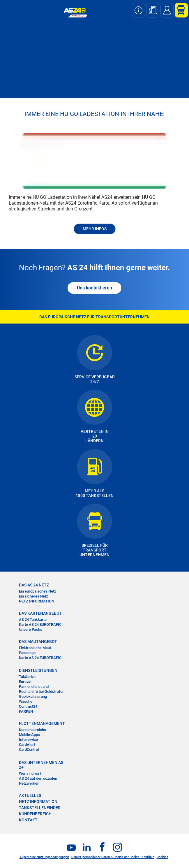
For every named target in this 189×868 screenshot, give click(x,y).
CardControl (29, 750)
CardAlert (27, 745)
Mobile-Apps (29, 735)
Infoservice (28, 740)
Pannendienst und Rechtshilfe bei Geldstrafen (42, 689)
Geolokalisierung (33, 696)
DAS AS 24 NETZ (34, 585)
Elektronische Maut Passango (35, 650)
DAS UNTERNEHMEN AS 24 (41, 765)
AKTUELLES (30, 795)
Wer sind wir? (30, 773)
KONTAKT (28, 820)
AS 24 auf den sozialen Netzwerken (38, 781)
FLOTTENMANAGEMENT (42, 723)
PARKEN (26, 711)
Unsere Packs (31, 629)
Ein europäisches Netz (38, 591)
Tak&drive (27, 677)
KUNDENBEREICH (35, 814)
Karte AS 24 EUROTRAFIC (40, 624)
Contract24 (28, 706)
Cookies (162, 857)
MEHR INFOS (95, 229)
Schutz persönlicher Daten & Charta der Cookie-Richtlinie (113, 857)
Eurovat (25, 682)
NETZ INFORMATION (37, 601)
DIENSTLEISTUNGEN (38, 670)
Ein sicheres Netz (33, 596)
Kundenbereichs (32, 730)
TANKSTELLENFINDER (40, 808)
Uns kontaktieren (95, 288)
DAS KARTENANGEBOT (40, 613)
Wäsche (26, 701)
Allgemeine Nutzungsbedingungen (44, 857)
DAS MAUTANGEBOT (38, 642)
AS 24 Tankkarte (33, 620)
